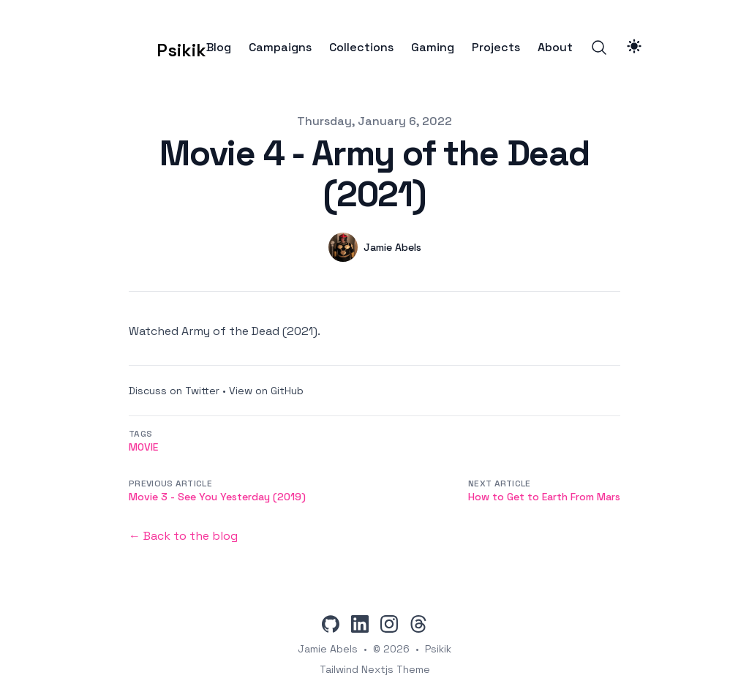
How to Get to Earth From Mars (544, 497)
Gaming (433, 48)
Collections (361, 48)
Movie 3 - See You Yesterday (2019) (217, 497)
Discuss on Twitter (174, 391)
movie (143, 447)
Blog (219, 48)
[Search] (599, 48)
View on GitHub (266, 391)
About (555, 48)
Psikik (438, 649)
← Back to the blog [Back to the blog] (183, 536)
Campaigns (280, 48)
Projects (496, 48)
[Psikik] (159, 48)
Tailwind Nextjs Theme (375, 669)
